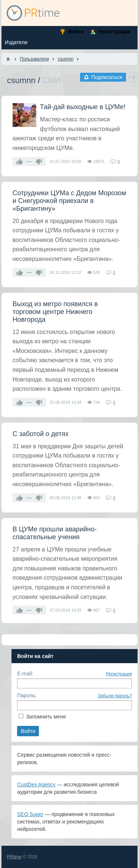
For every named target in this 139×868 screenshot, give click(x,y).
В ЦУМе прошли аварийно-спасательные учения (55, 533)
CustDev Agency (36, 785)
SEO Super (30, 814)
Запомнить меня (46, 717)
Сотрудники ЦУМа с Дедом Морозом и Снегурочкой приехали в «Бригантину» (69, 201)
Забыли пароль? (115, 696)
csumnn (21, 80)
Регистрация (119, 674)
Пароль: (27, 695)
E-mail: (25, 674)
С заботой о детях (41, 434)
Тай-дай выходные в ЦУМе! (83, 107)
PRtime (14, 857)
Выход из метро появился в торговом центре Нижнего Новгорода (55, 312)
